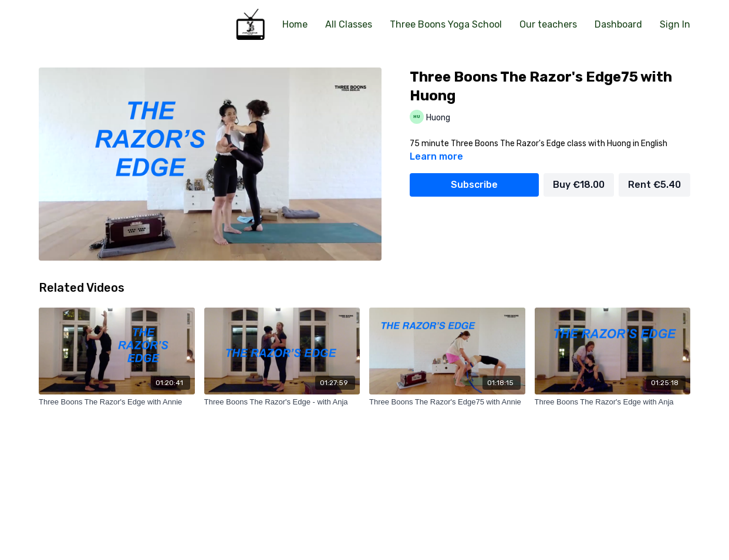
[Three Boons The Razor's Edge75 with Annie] (447, 402)
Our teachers (548, 24)
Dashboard (618, 24)
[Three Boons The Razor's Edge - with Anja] (282, 402)
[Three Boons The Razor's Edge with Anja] (613, 402)
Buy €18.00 (579, 185)
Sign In (675, 24)
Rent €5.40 (654, 185)
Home (295, 24)
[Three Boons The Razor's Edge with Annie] (117, 402)
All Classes (349, 24)
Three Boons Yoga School (446, 24)
